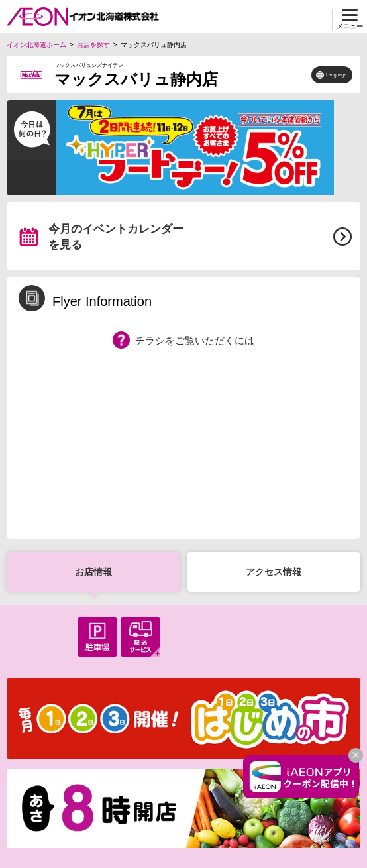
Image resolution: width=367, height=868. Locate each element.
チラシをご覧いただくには (195, 340)
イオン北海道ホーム (36, 45)
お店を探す (93, 45)
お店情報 (93, 572)
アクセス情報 (274, 572)
